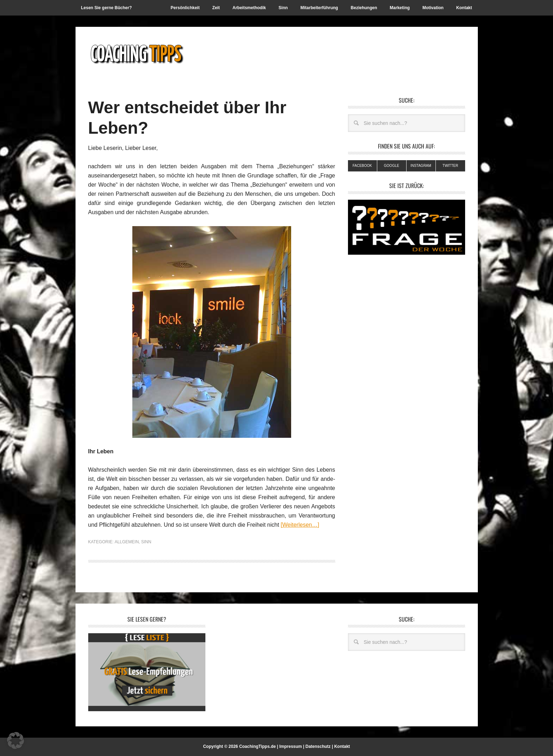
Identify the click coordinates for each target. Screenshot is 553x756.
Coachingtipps (136, 54)
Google (392, 166)
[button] (16, 740)
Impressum (290, 746)
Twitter (450, 166)
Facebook (362, 166)
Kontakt (342, 746)
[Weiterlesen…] (300, 525)
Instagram (421, 166)
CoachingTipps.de (258, 746)
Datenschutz (318, 746)
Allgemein (127, 542)
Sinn (146, 542)
